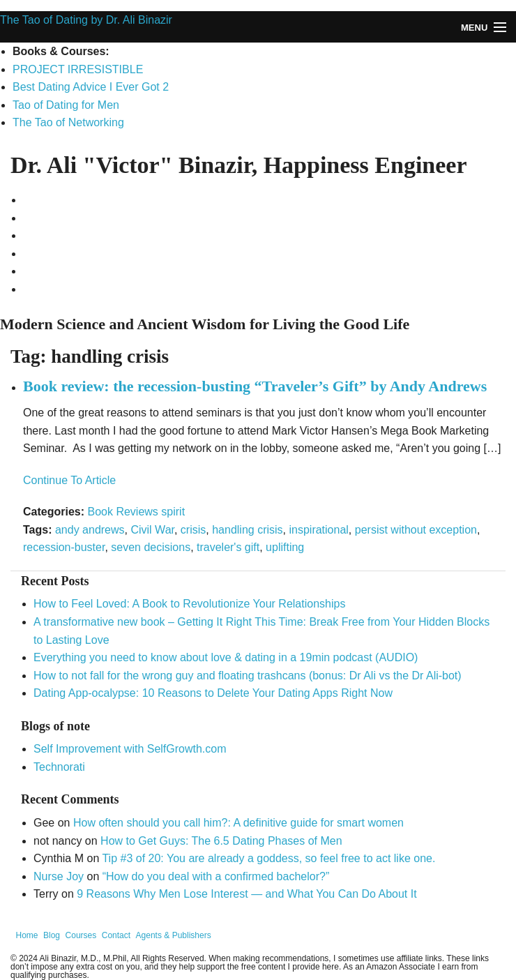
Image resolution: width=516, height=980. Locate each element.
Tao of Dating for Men (66, 105)
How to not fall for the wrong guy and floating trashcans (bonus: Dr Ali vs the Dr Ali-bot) (248, 676)
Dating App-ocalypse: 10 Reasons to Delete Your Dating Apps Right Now (213, 693)
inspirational (318, 530)
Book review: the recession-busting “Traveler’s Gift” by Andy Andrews (255, 386)
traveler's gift (228, 547)
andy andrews (90, 530)
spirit (173, 512)
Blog (52, 935)
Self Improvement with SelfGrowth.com (130, 749)
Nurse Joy (59, 876)
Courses (81, 935)
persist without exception (416, 530)
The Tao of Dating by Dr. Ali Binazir (86, 20)
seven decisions (151, 547)
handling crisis (247, 530)
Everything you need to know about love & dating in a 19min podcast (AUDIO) (226, 657)
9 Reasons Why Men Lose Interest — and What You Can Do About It (246, 894)
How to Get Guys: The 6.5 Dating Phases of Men (221, 841)
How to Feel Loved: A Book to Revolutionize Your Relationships (189, 604)
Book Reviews (122, 512)
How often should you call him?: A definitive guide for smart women (238, 823)
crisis (193, 530)
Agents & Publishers (174, 935)
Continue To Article (69, 480)
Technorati (59, 767)
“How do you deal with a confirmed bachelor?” (216, 876)
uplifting (285, 547)
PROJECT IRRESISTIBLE (78, 69)
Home (27, 935)
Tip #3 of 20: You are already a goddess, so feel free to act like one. (268, 858)
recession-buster (64, 547)
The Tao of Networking (68, 122)
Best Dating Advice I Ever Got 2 (91, 87)
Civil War (152, 530)
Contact (116, 935)
